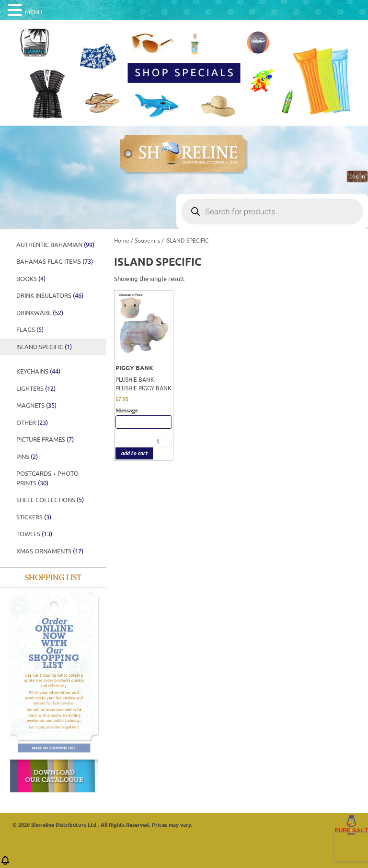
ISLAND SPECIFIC (44, 347)
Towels (34, 534)
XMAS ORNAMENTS (50, 551)
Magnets (36, 405)
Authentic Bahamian (55, 245)
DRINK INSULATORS (50, 296)
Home (122, 241)
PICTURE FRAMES (45, 440)
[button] (5, 863)
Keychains (38, 371)
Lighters (36, 389)
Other (32, 423)
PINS (27, 457)
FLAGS (30, 330)
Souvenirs (147, 241)
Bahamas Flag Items (55, 262)
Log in (357, 176)
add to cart (134, 453)
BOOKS (31, 279)
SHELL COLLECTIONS (50, 500)
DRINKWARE (40, 313)
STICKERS (34, 517)
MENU (34, 12)
